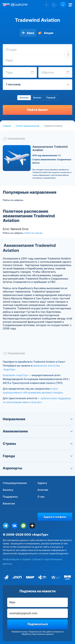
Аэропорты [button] (37, 468)
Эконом (24, 98)
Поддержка (10, 497)
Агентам (43, 490)
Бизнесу (8, 490)
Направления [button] (37, 419)
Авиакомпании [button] (37, 431)
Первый (51, 98)
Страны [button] (37, 444)
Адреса (42, 483)
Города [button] (37, 456)
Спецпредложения (15, 483)
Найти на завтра (33, 233)
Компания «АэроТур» (15, 375)
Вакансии (9, 504)
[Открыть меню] (70, 5)
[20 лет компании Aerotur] (6, 5)
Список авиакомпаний (28, 126)
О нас (41, 497)
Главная (7, 126)
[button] (46, 5)
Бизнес (37, 98)
